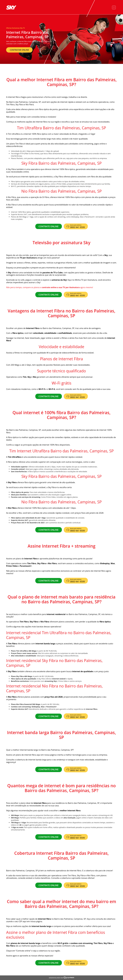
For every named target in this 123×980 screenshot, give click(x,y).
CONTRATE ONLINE (49, 226)
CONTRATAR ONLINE (19, 50)
